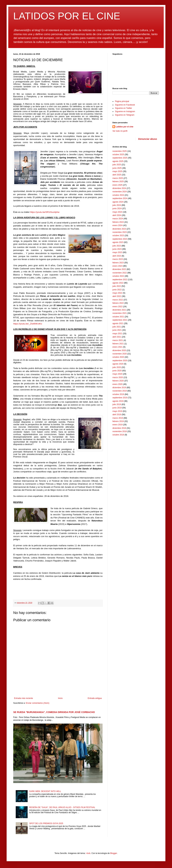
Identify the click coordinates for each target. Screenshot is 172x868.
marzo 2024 (118, 219)
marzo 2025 (118, 178)
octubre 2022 (118, 276)
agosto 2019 (118, 401)
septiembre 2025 (120, 158)
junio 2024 (117, 209)
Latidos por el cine (125, 127)
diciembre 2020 (119, 350)
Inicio (60, 698)
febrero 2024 (118, 222)
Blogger (114, 853)
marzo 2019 (118, 418)
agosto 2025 (118, 161)
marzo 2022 (118, 300)
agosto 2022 (118, 283)
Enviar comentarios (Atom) (38, 703)
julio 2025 (117, 165)
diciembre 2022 (119, 269)
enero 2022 (118, 307)
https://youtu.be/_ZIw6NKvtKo (28, 324)
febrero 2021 (118, 344)
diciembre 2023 (119, 229)
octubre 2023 (118, 236)
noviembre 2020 (120, 354)
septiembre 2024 (120, 198)
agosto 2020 (118, 364)
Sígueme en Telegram (125, 115)
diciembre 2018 (119, 428)
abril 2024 (117, 215)
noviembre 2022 (120, 273)
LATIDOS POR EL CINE (67, 16)
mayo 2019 (117, 411)
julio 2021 (117, 327)
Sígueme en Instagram (125, 111)
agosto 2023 (118, 242)
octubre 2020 (118, 357)
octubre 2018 (118, 435)
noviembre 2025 (120, 151)
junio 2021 (117, 330)
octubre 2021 (118, 317)
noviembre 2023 (120, 232)
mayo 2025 (117, 171)
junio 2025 (117, 168)
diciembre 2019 (119, 388)
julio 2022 (117, 286)
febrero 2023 (118, 263)
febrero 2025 (118, 182)
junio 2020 (117, 371)
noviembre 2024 (120, 192)
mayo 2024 (117, 212)
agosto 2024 (118, 202)
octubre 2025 (118, 155)
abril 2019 (117, 415)
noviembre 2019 (120, 391)
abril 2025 (117, 175)
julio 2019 (117, 404)
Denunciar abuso (148, 139)
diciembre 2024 (119, 188)
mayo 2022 (117, 293)
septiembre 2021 (120, 320)
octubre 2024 (118, 195)
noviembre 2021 (120, 313)
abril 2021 (117, 337)
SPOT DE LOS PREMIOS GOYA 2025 (46, 823)
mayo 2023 (117, 252)
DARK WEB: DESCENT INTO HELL (45, 791)
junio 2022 (117, 290)
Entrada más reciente (23, 698)
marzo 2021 (118, 340)
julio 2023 (117, 246)
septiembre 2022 (120, 280)
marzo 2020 (118, 377)
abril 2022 (117, 296)
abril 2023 (117, 256)
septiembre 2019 (120, 398)
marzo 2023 (118, 259)
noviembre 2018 (120, 431)
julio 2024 (117, 205)
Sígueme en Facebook (125, 105)
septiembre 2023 (120, 239)
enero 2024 (118, 225)
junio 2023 (117, 249)
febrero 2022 (118, 303)
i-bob (88, 853)
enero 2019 (118, 425)
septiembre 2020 (120, 361)
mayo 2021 (117, 334)
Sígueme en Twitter (123, 108)
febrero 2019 (118, 421)
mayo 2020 (117, 374)
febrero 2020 (118, 381)
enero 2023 (118, 266)
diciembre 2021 (119, 310)
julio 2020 (117, 367)
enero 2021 (118, 347)
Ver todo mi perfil (120, 131)
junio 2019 (117, 408)
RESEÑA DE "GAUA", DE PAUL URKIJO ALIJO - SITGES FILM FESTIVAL (62, 807)
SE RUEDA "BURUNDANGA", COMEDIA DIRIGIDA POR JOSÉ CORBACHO (54, 712)
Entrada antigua (95, 698)
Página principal (122, 101)
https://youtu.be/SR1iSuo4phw (45, 212)
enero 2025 (118, 185)
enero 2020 (118, 384)
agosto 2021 (118, 323)
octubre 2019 (118, 394)
